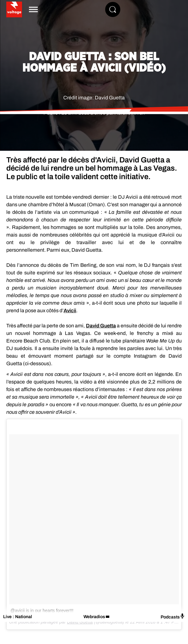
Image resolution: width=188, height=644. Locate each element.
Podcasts (173, 616)
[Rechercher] (113, 9)
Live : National (18, 617)
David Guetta (101, 326)
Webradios (94, 617)
